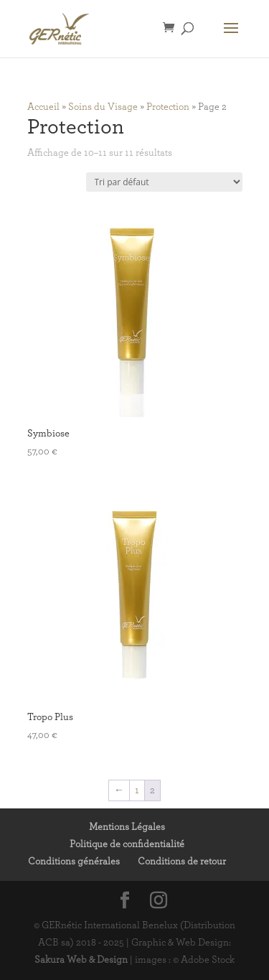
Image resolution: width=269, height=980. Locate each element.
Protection (168, 107)
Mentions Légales (127, 827)
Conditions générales (74, 862)
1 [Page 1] (137, 790)
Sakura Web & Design (81, 960)
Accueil (43, 107)
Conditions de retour (182, 862)
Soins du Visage (103, 107)
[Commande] (164, 182)
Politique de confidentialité (127, 844)
